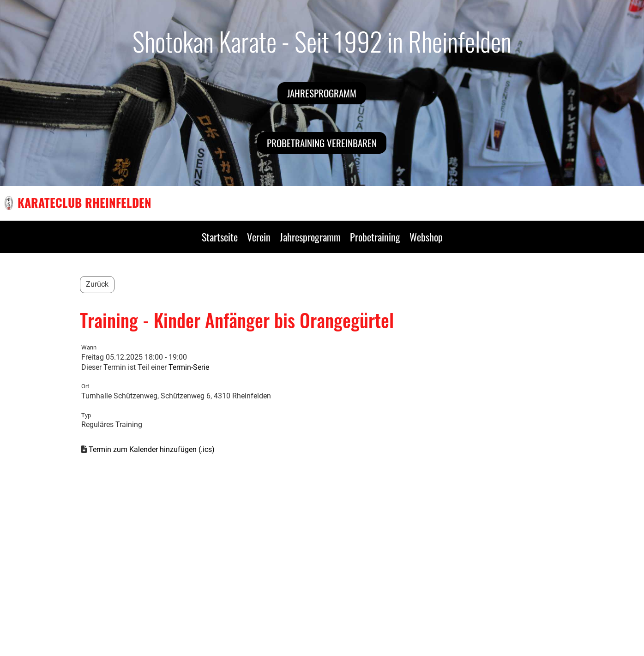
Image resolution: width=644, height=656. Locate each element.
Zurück (97, 284)
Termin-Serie (189, 367)
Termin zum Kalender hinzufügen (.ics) (152, 449)
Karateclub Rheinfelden (84, 203)
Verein (259, 237)
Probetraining (375, 237)
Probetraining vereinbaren (322, 143)
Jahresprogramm (322, 93)
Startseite (220, 237)
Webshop (426, 237)
